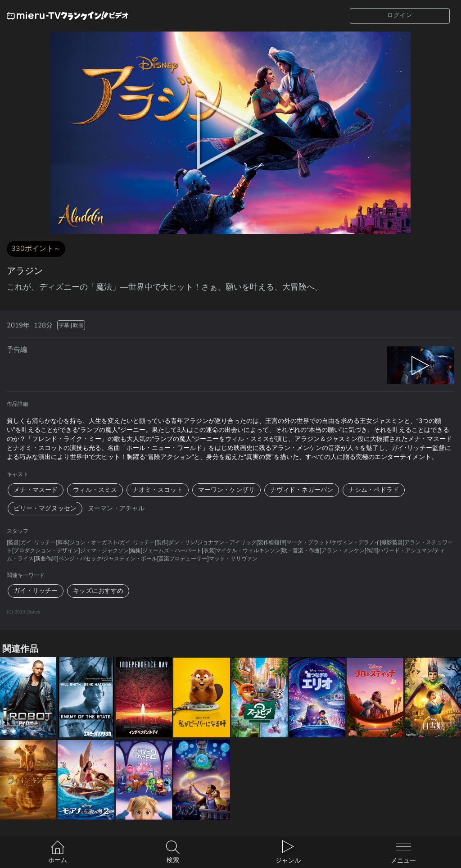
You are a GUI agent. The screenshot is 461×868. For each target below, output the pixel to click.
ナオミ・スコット (158, 490)
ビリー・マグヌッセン (45, 508)
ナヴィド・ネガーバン (302, 490)
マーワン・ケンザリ (226, 490)
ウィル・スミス (95, 490)
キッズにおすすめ (98, 591)
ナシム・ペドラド (374, 490)
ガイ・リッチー (36, 591)
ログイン (400, 15)
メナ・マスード (36, 490)
